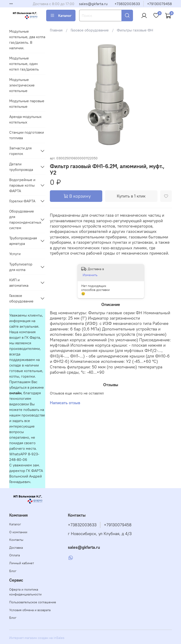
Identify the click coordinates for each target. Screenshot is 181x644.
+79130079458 (159, 4)
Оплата (15, 555)
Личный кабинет (22, 563)
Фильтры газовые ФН (135, 30)
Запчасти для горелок (20, 151)
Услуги (15, 254)
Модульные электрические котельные (22, 85)
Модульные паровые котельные (27, 104)
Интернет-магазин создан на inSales (37, 638)
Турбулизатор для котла (21, 267)
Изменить (90, 275)
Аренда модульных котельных (25, 119)
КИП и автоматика (19, 283)
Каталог (61, 15)
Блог (13, 571)
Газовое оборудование (90, 30)
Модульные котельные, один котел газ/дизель (24, 64)
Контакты (16, 540)
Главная (56, 30)
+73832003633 (127, 4)
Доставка (16, 548)
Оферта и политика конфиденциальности (25, 592)
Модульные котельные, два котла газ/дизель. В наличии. (27, 40)
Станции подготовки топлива (27, 135)
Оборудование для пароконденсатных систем (24, 219)
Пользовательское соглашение (33, 602)
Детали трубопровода (21, 167)
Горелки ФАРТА (22, 201)
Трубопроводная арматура (23, 241)
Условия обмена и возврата (30, 610)
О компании (18, 532)
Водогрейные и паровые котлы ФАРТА (22, 185)
